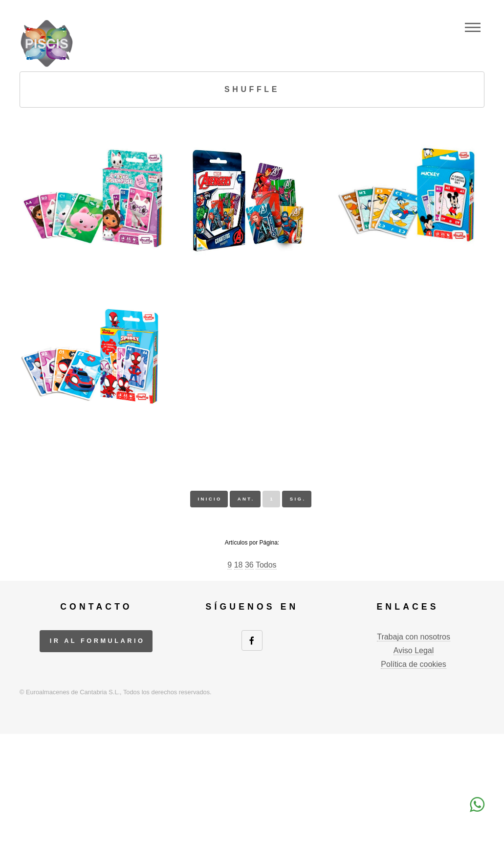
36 (249, 565)
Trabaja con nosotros (414, 637)
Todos (266, 565)
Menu (473, 27)
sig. (298, 499)
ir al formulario (98, 641)
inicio (209, 499)
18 (239, 565)
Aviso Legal (414, 650)
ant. (246, 499)
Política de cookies (413, 664)
